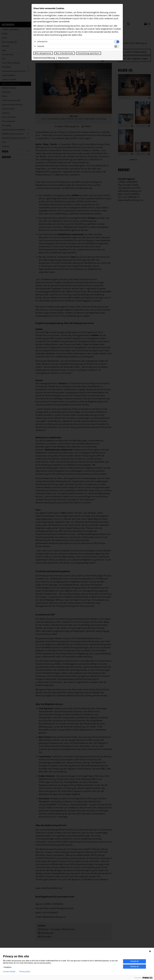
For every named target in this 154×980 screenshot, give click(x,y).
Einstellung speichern (89, 53)
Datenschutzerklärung (44, 58)
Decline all (134, 966)
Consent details (9, 972)
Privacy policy (25, 972)
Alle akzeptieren (43, 53)
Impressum (64, 58)
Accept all (134, 961)
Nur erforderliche (65, 53)
